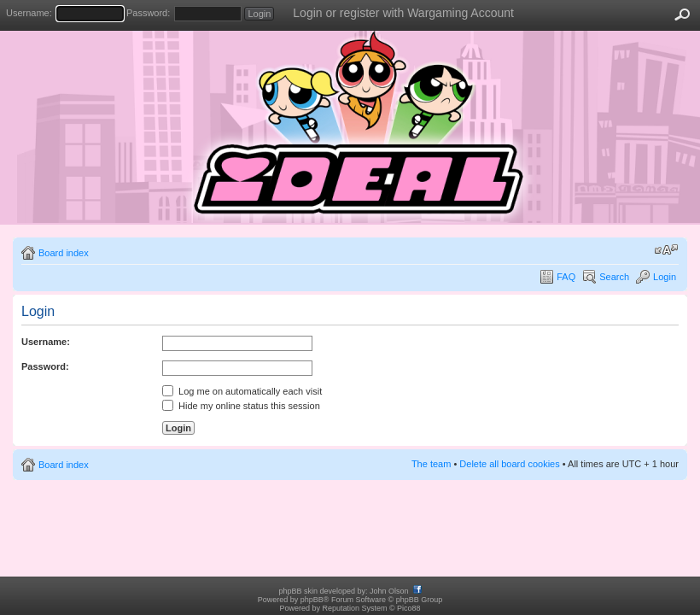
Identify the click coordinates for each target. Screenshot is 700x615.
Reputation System (354, 608)
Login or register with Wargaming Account (403, 13)
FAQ (566, 277)
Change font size (666, 249)
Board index (64, 253)
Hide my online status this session (241, 406)
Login (665, 277)
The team (431, 464)
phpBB (312, 600)
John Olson (389, 591)
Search (614, 277)
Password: (148, 13)
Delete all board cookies (509, 464)
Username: (29, 13)
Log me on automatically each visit (242, 391)
